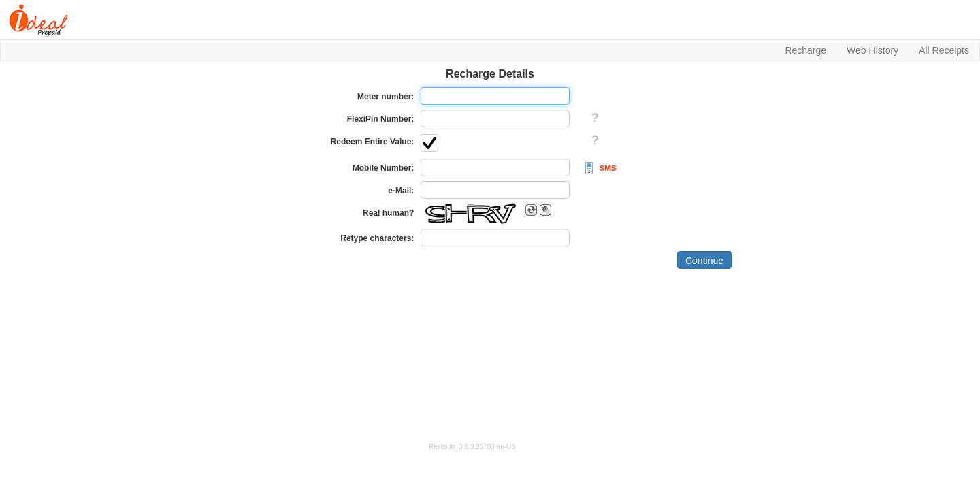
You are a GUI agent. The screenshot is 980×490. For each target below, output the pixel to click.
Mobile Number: (383, 168)
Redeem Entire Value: (373, 142)
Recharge (805, 50)
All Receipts (944, 50)
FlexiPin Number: (381, 119)
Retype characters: (377, 238)
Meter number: (386, 97)
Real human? (388, 213)
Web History (872, 50)
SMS (608, 168)
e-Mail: (401, 191)
